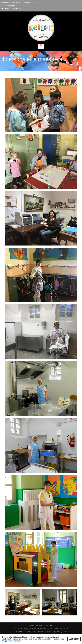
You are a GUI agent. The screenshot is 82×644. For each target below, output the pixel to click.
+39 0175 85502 (10, 6)
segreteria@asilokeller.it (14, 8)
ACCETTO (74, 639)
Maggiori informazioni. (12, 641)
